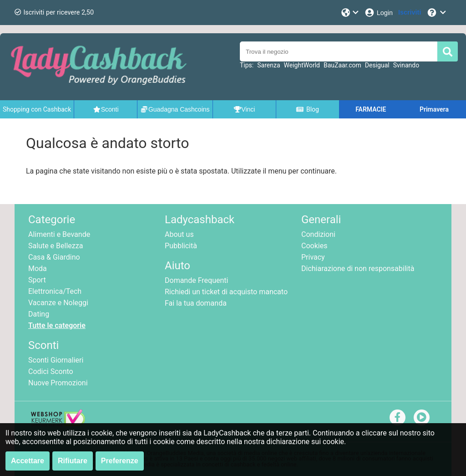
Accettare (28, 461)
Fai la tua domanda (196, 303)
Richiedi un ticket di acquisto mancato (226, 292)
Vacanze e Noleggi (58, 303)
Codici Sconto (51, 371)
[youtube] (422, 417)
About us (179, 234)
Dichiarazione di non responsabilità (358, 269)
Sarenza (268, 65)
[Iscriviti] (410, 13)
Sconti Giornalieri (56, 360)
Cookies (314, 246)
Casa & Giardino (54, 257)
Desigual (377, 65)
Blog (307, 109)
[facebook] (398, 417)
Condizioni (318, 234)
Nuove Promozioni (58, 383)
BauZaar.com (342, 65)
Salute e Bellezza (56, 246)
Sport (37, 280)
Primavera (434, 109)
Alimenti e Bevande (59, 234)
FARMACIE (371, 109)
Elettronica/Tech (55, 291)
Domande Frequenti (196, 280)
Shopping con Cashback (37, 109)
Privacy (313, 257)
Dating (39, 314)
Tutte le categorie (57, 325)
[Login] (378, 13)
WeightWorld (302, 65)
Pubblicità (181, 246)
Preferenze (120, 461)
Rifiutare (73, 461)
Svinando (406, 65)
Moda (38, 269)
